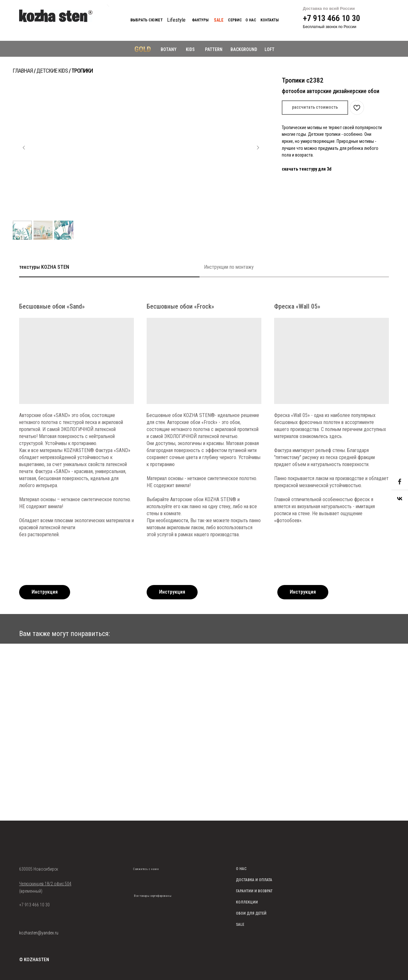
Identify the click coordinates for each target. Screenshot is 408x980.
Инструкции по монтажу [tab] (229, 267)
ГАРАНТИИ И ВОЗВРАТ (254, 891)
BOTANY (169, 49)
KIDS (190, 49)
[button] (315, 108)
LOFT (270, 49)
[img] (138, 879)
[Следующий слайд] (258, 148)
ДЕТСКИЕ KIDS (52, 71)
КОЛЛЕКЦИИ (247, 902)
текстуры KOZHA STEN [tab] (44, 267)
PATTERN (214, 49)
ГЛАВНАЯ (23, 71)
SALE (240, 925)
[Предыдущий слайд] (24, 148)
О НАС (241, 869)
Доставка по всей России (329, 8)
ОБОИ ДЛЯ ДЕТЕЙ (251, 913)
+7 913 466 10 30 (331, 18)
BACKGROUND (244, 49)
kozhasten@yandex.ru (39, 933)
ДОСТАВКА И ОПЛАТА (254, 880)
